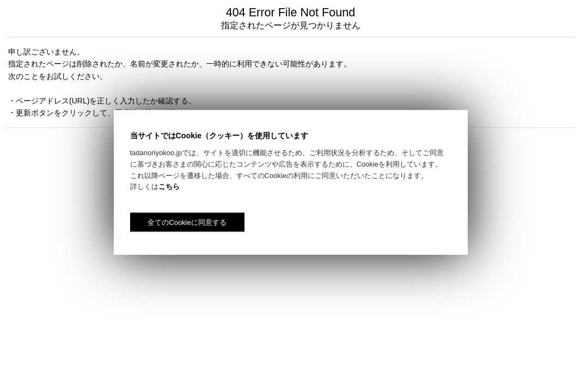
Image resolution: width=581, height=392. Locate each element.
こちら (169, 186)
